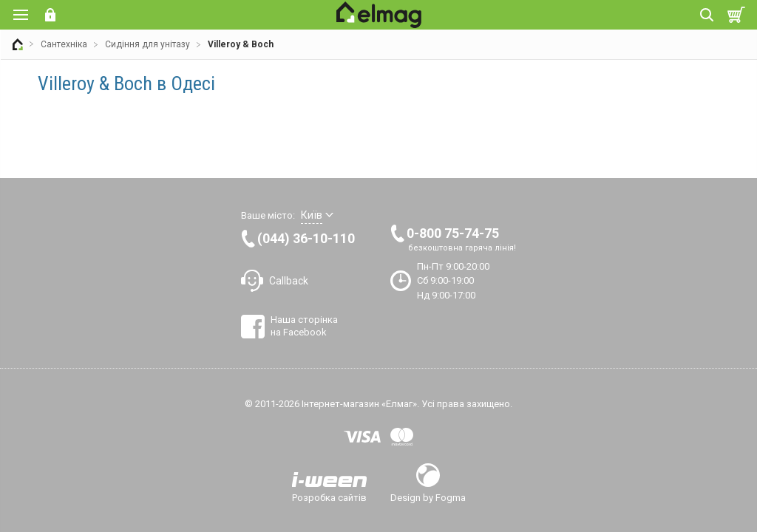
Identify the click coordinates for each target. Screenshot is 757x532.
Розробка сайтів (329, 497)
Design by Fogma (428, 497)
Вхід (50, 15)
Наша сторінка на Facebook (304, 325)
